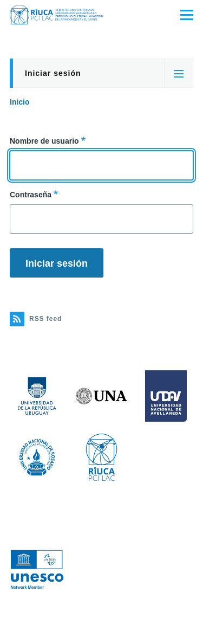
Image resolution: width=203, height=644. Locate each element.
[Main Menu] (187, 15)
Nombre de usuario (44, 141)
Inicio (20, 102)
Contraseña (31, 195)
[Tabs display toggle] (179, 73)
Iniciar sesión (53, 73)
